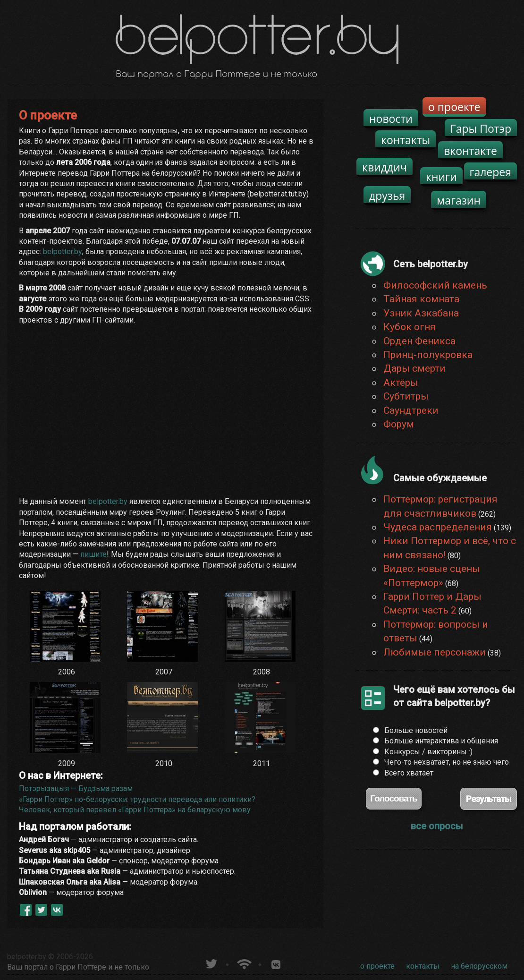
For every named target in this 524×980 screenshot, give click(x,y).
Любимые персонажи (435, 652)
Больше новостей (416, 730)
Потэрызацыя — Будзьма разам (76, 788)
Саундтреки (411, 410)
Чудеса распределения (438, 527)
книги (441, 177)
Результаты (489, 799)
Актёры (401, 383)
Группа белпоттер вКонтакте (276, 963)
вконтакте (470, 151)
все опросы (437, 826)
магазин (459, 200)
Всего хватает (409, 773)
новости (391, 119)
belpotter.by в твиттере (211, 963)
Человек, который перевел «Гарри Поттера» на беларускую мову (135, 810)
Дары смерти (414, 368)
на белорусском (479, 966)
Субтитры (406, 396)
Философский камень (435, 285)
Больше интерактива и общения (441, 741)
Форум (399, 424)
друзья (387, 196)
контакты (406, 140)
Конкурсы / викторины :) (428, 752)
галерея (491, 172)
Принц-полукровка (428, 355)
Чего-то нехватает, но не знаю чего (447, 762)
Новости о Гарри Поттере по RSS (243, 963)
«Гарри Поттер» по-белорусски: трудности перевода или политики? (137, 799)
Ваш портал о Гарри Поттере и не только (78, 967)
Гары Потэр (481, 128)
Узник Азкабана (421, 313)
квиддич (385, 167)
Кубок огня (410, 327)
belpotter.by (63, 251)
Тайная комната (421, 299)
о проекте (454, 107)
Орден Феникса (419, 341)
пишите (93, 554)
